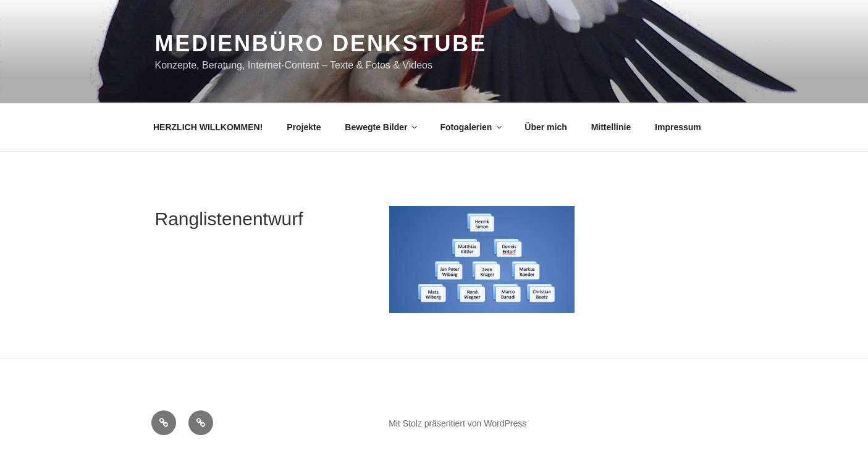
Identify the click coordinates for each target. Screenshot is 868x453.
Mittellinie (611, 127)
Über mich (546, 127)
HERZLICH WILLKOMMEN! (208, 127)
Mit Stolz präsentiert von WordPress (457, 423)
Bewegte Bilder (382, 127)
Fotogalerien (472, 127)
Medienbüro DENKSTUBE (321, 44)
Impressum (678, 127)
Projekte (304, 127)
